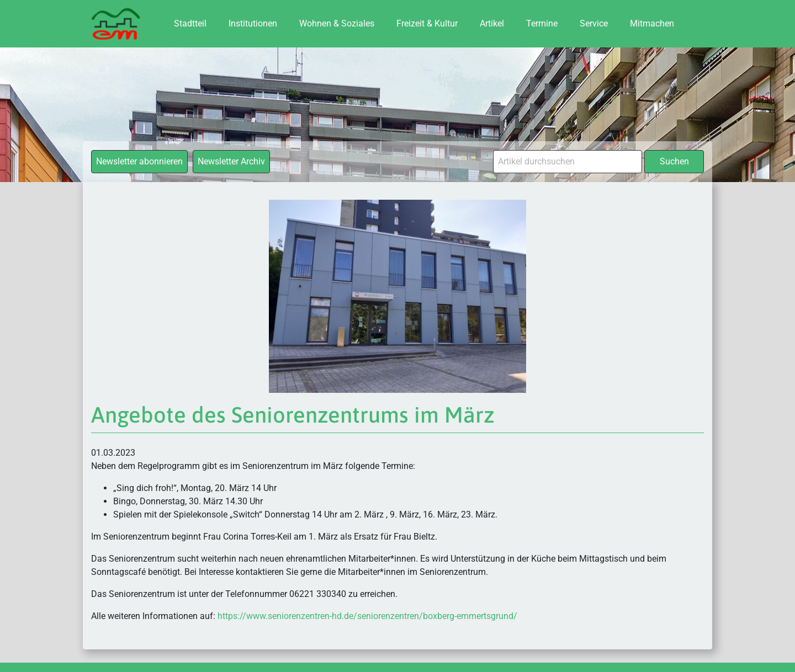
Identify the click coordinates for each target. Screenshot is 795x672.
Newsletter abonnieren (139, 161)
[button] (24, 648)
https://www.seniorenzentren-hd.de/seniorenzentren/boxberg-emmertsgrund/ (367, 616)
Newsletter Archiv (231, 161)
